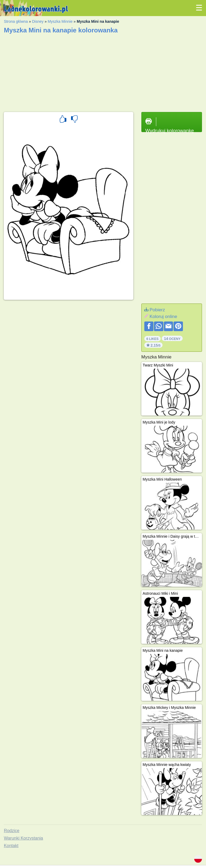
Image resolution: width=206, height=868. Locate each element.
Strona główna (16, 21)
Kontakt (11, 846)
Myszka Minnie (60, 21)
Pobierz (157, 310)
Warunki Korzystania (23, 838)
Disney (38, 21)
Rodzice (12, 831)
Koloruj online (163, 317)
